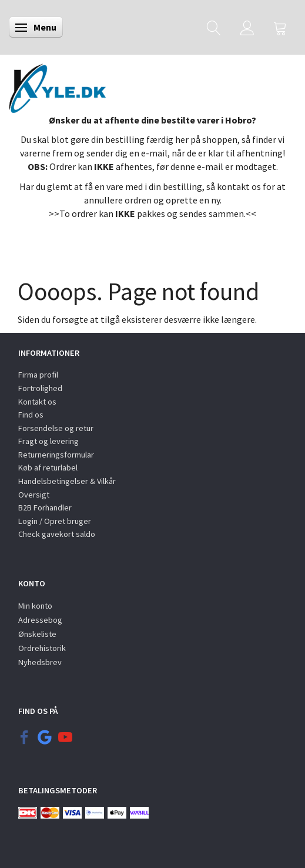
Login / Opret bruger (55, 521)
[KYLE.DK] (57, 85)
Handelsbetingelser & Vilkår (67, 481)
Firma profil (38, 375)
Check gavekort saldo (57, 534)
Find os (31, 415)
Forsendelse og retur (56, 428)
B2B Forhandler (45, 508)
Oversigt (34, 495)
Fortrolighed (40, 388)
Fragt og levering (48, 441)
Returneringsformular (56, 455)
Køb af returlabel (48, 468)
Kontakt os (37, 402)
